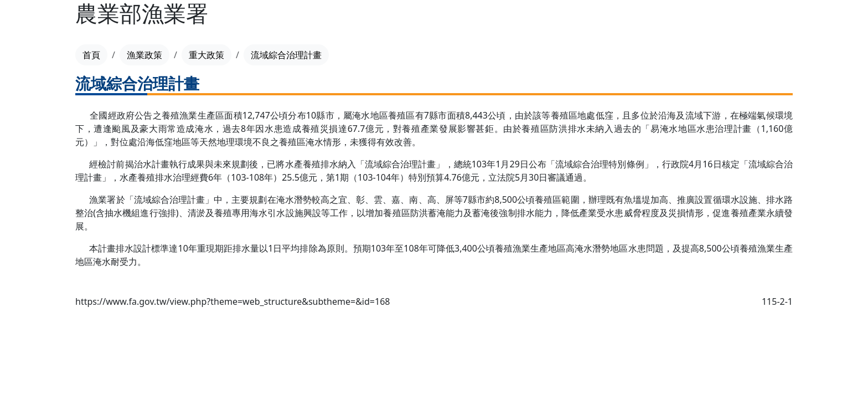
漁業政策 (144, 55)
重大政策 (206, 55)
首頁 (91, 55)
